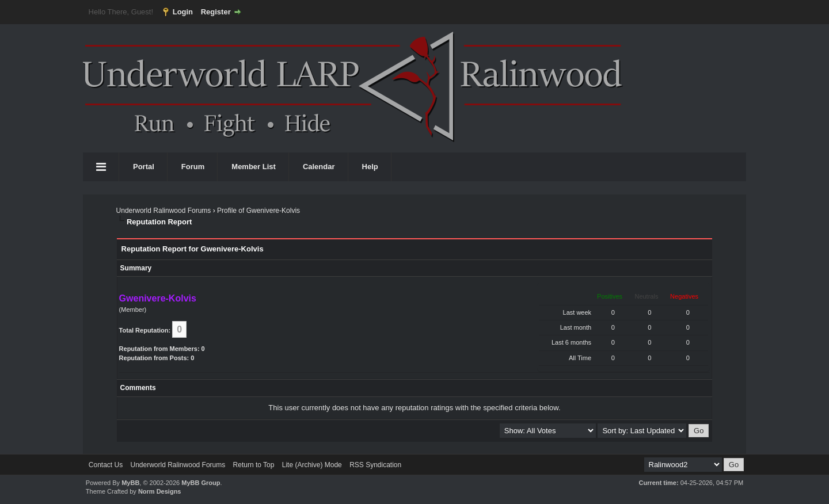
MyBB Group (201, 483)
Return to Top (254, 465)
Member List (254, 167)
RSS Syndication (375, 465)
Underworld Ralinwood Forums (164, 211)
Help (370, 167)
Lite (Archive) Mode (312, 465)
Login (183, 12)
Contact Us (106, 465)
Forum (193, 167)
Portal (144, 167)
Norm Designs (160, 491)
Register (216, 12)
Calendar (319, 167)
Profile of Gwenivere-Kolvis (258, 211)
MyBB (130, 483)
